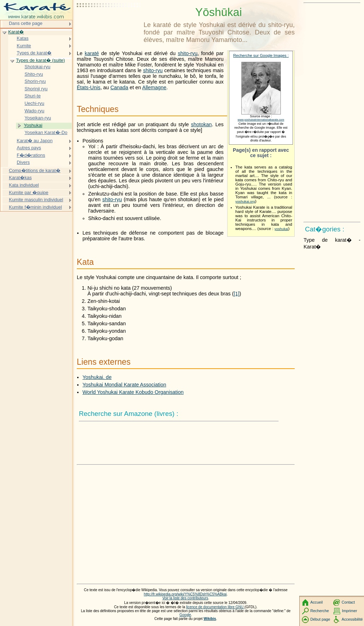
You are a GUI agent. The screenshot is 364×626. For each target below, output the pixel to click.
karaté (92, 53)
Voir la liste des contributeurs (185, 598)
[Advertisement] (109, 23)
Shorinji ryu (36, 89)
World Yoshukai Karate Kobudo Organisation (133, 392)
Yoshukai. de (97, 377)
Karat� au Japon (35, 141)
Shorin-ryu (35, 81)
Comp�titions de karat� (35, 170)
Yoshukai (33, 125)
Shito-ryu (34, 74)
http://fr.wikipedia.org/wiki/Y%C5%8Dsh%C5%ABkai (185, 594)
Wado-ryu (34, 111)
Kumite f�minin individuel (35, 207)
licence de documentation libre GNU (215, 607)
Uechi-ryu (34, 103)
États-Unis (89, 87)
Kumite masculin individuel (36, 200)
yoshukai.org (245, 201)
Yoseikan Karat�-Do (46, 132)
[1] (237, 294)
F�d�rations (31, 155)
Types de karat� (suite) (41, 60)
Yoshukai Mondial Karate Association (124, 385)
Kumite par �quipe (29, 192)
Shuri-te (33, 96)
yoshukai (281, 229)
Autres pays (29, 148)
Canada (119, 87)
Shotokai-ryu (38, 67)
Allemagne (154, 87)
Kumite (24, 46)
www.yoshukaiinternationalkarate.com (261, 120)
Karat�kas (20, 178)
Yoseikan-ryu (38, 118)
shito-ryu (188, 53)
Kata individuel (24, 185)
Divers (23, 162)
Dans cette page (26, 23)
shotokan (201, 124)
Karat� (16, 32)
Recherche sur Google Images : (261, 55)
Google (185, 615)
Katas (23, 38)
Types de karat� (34, 53)
